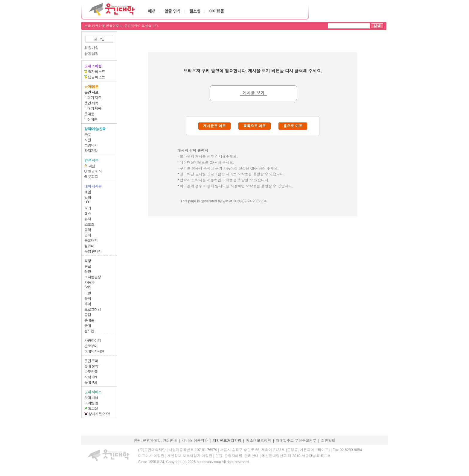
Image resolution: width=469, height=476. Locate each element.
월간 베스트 (96, 72)
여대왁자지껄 (94, 351)
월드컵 (89, 331)
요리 (88, 208)
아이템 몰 (91, 403)
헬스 (88, 214)
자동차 (89, 283)
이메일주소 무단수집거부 (296, 441)
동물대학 (91, 241)
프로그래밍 (93, 310)
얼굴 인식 (95, 172)
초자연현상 (93, 277)
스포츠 (89, 225)
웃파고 (93, 177)
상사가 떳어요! (99, 414)
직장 (88, 261)
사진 (88, 140)
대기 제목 (94, 109)
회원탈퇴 (328, 441)
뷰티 (88, 219)
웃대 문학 (91, 366)
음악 (88, 230)
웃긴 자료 (91, 93)
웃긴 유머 (91, 361)
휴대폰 (89, 320)
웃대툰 (89, 114)
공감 (88, 315)
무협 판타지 (93, 251)
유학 (88, 299)
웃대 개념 (91, 398)
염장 (88, 272)
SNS (88, 287)
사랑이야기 (93, 341)
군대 (88, 326)
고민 (88, 293)
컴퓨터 (89, 246)
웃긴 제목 (91, 103)
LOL (87, 202)
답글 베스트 (96, 77)
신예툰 (92, 119)
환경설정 (92, 54)
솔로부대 (91, 346)
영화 (88, 235)
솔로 (88, 266)
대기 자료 (94, 98)
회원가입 (92, 48)
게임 (88, 192)
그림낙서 (91, 145)
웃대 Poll (90, 383)
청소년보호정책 (259, 441)
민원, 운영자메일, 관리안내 (155, 441)
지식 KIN (90, 377)
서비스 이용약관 (195, 441)
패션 (92, 166)
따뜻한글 (91, 372)
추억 (88, 304)
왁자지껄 (91, 151)
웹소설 (93, 409)
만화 (88, 198)
